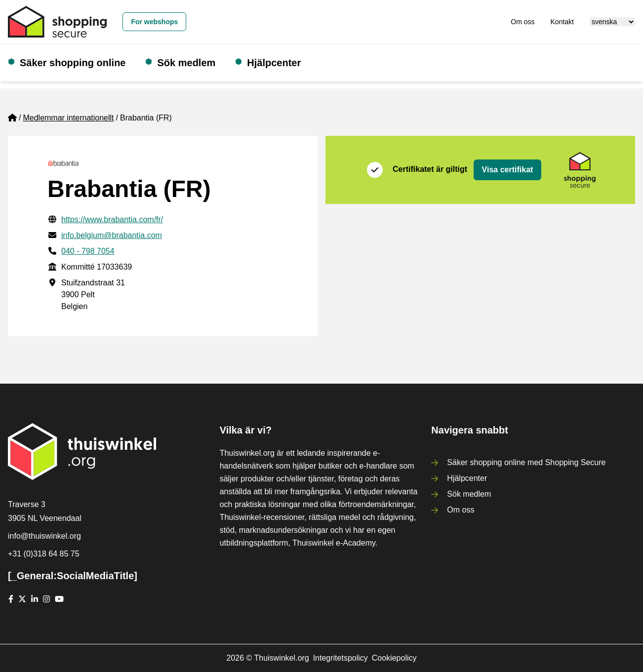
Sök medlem (186, 63)
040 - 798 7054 (88, 251)
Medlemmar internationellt (68, 118)
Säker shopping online (73, 63)
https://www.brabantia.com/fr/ (112, 219)
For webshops (154, 22)
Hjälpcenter (274, 63)
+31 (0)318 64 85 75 (44, 554)
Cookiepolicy (394, 658)
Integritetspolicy (341, 658)
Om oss (522, 22)
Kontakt (562, 22)
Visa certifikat (508, 170)
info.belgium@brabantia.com (112, 235)
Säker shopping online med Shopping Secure (526, 462)
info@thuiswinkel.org (44, 536)
